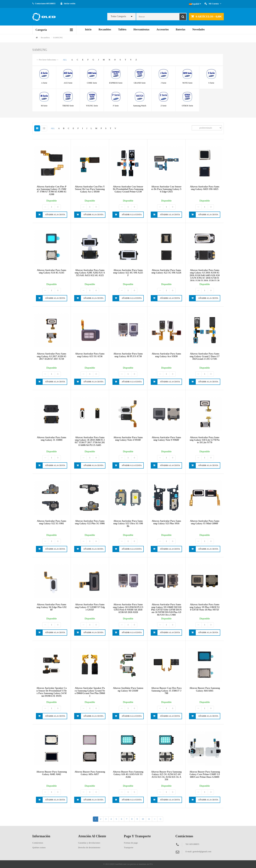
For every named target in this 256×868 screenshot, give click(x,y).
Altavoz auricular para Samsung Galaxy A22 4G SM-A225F (128, 273)
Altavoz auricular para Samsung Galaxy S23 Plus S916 (166, 522)
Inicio (88, 29)
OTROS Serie (187, 106)
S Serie (211, 83)
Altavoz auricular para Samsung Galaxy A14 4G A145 (51, 271)
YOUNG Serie (92, 106)
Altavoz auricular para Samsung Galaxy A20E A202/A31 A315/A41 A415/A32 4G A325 (90, 273)
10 (143, 819)
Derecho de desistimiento (89, 847)
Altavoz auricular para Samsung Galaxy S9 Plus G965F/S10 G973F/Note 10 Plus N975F (205, 607)
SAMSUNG (58, 38)
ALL (65, 60)
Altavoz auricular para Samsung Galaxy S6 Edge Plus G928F (52, 607)
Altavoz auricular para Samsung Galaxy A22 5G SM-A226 (166, 271)
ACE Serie (68, 83)
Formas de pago (131, 843)
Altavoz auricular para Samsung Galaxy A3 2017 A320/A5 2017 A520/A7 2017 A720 (51, 356)
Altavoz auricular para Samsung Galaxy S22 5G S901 (51, 522)
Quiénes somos (39, 847)
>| (160, 819)
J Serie (164, 83)
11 (149, 819)
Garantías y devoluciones (89, 843)
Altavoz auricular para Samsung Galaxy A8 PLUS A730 (128, 355)
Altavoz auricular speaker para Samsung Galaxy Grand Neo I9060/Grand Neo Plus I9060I (90, 692)
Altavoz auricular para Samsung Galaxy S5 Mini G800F (205, 522)
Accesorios (163, 29)
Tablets (122, 29)
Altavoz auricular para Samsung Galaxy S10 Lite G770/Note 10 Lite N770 (205, 440)
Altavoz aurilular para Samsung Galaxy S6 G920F (128, 689)
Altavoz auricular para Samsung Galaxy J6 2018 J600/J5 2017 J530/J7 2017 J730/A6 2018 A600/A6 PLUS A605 (90, 441)
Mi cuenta (215, 4)
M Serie (44, 106)
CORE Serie (92, 83)
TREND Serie (68, 106)
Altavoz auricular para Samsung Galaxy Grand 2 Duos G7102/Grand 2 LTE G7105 (205, 356)
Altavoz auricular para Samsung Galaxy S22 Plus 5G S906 (90, 522)
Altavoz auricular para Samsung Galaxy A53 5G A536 (90, 355)
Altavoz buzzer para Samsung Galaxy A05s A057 (90, 773)
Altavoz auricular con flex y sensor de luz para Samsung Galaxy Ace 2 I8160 (90, 189)
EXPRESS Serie (116, 83)
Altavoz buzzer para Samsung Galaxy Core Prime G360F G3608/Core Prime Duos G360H (205, 774)
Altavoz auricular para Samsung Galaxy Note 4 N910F (128, 439)
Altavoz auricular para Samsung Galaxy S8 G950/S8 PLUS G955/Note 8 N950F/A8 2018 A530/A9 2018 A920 (128, 608)
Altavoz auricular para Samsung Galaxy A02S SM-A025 (205, 188)
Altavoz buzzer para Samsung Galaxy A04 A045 (205, 689)
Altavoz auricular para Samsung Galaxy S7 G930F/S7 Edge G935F (90, 607)
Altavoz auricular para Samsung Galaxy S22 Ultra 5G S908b (128, 524)
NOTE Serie (188, 83)
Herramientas (141, 29)
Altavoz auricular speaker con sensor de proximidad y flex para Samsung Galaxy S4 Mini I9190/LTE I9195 (52, 692)
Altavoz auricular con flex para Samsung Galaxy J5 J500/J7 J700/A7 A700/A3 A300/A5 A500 (51, 190)
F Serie (116, 106)
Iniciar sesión (70, 4)
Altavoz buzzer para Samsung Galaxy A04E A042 (51, 773)
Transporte (129, 847)
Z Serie (164, 106)
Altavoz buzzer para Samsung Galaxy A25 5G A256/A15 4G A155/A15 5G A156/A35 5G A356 (166, 776)
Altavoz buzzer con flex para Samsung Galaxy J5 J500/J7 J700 (166, 691)
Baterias (181, 29)
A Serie (44, 83)
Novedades (199, 29)
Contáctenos (38, 843)
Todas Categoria (118, 16)
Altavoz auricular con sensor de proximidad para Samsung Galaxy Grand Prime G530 (128, 189)
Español (195, 4)
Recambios (105, 29)
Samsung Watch (140, 106)
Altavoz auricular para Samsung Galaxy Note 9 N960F (166, 439)
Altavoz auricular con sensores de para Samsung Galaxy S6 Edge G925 (166, 189)
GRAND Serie (140, 83)
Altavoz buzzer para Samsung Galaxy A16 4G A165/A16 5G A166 (128, 774)
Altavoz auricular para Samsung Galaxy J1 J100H (51, 439)
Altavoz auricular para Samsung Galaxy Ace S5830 (166, 355)
